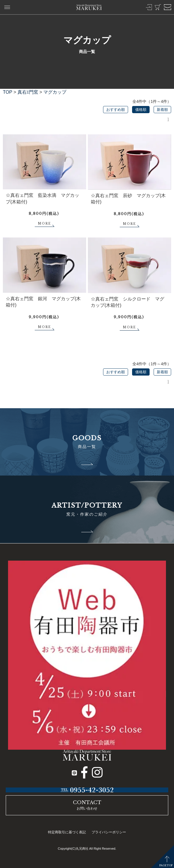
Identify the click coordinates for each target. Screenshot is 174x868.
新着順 (162, 110)
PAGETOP (166, 865)
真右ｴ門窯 (28, 92)
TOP (8, 92)
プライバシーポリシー (109, 832)
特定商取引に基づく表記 (67, 832)
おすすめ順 (116, 110)
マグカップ (55, 92)
